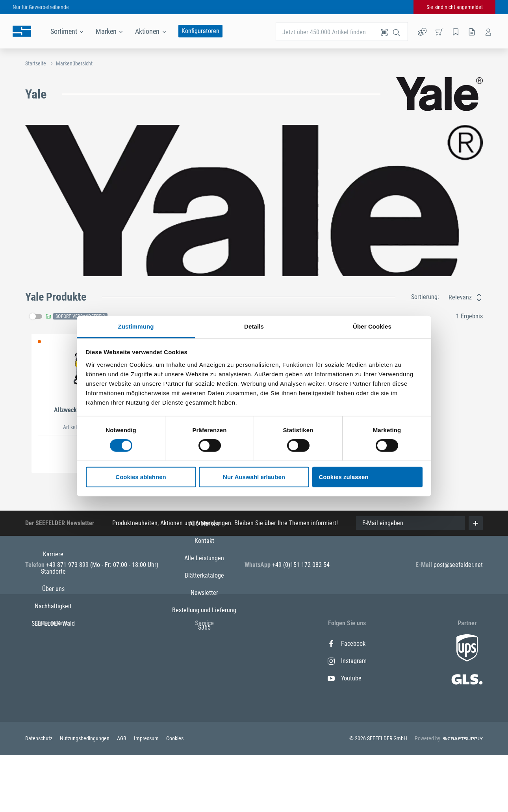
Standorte (53, 661)
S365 (204, 748)
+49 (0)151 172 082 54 (301, 565)
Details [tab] (254, 326)
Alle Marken (204, 644)
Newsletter (204, 713)
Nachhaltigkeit (53, 696)
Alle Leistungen (204, 678)
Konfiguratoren (200, 31)
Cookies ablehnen (141, 477)
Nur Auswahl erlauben (254, 477)
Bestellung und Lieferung (204, 730)
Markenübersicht (74, 63)
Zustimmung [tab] (136, 326)
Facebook (347, 644)
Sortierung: (425, 297)
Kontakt (204, 661)
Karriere (53, 644)
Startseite (36, 63)
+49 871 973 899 (68, 565)
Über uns (53, 678)
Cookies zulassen (344, 477)
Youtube (345, 678)
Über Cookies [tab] (372, 326)
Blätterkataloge (204, 696)
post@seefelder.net (458, 565)
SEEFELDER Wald (53, 713)
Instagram (347, 661)
